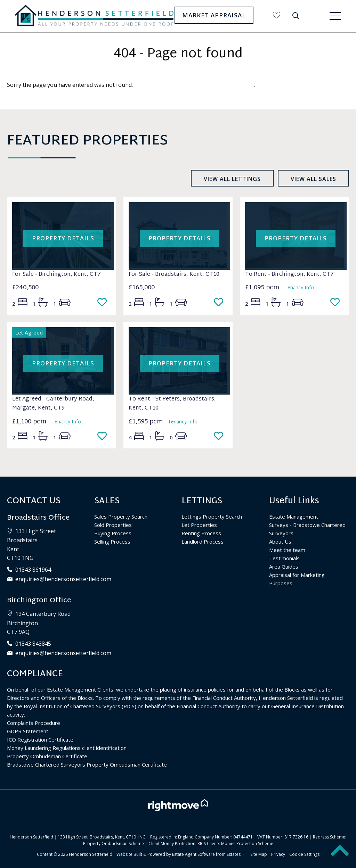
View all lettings (232, 179)
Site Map (259, 854)
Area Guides (284, 567)
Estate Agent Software (193, 854)
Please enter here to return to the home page (194, 85)
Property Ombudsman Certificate (47, 756)
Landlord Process (203, 542)
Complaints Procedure (34, 723)
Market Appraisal (214, 15)
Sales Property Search (121, 516)
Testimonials (284, 558)
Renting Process (201, 533)
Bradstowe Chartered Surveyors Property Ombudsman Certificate (87, 764)
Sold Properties (113, 525)
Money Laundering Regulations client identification (67, 748)
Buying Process (113, 533)
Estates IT (236, 854)
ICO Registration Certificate (40, 739)
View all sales (313, 179)
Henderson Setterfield (91, 854)
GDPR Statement (28, 731)
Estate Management (294, 516)
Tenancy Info (299, 288)
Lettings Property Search (212, 516)
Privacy (278, 854)
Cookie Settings (304, 854)
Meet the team (287, 550)
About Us (280, 542)
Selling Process (112, 542)
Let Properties (199, 525)
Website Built (129, 854)
